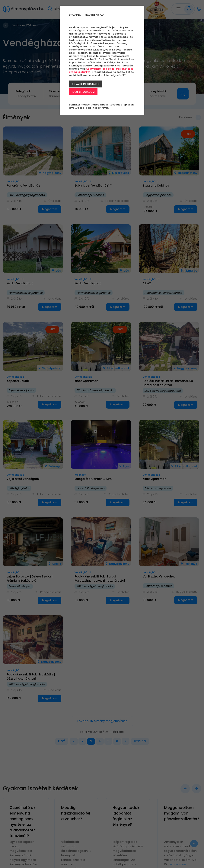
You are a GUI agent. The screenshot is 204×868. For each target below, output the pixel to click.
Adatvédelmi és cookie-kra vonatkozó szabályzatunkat (101, 70)
